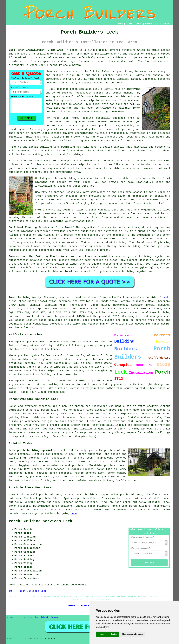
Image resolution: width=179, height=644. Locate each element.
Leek (166, 297)
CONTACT (149, 24)
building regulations (155, 256)
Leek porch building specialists (34, 450)
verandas (149, 79)
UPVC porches (33, 469)
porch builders (20, 510)
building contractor (80, 122)
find (20, 495)
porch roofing (115, 450)
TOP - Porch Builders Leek (28, 591)
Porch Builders (25, 617)
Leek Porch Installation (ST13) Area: (37, 50)
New (36, 617)
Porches (54, 617)
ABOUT (139, 24)
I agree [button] (101, 634)
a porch (76, 137)
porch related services (84, 480)
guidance (105, 271)
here (74, 513)
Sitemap (11, 617)
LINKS (129, 24)
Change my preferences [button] (132, 634)
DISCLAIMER (163, 24)
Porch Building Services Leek (41, 521)
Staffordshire (126, 480)
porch (74, 50)
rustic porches (85, 473)
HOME (120, 24)
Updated (44, 617)
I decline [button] (113, 634)
